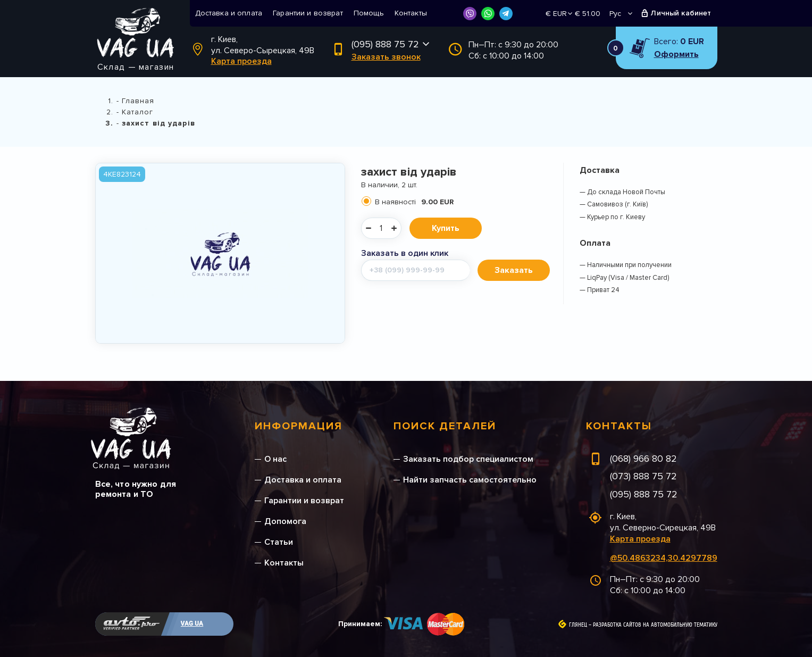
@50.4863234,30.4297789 (664, 558)
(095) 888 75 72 (385, 44)
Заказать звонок (386, 57)
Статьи (279, 542)
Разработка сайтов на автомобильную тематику (655, 625)
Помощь (369, 13)
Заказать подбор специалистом (468, 459)
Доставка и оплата (229, 13)
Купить (446, 228)
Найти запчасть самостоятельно (470, 480)
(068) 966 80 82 (643, 459)
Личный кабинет (681, 13)
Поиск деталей (445, 426)
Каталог (138, 112)
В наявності (414, 202)
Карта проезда (241, 61)
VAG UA (192, 623)
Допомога (285, 521)
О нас (275, 459)
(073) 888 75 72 (643, 476)
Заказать (514, 270)
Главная (138, 101)
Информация (299, 426)
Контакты (411, 13)
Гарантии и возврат (308, 13)
